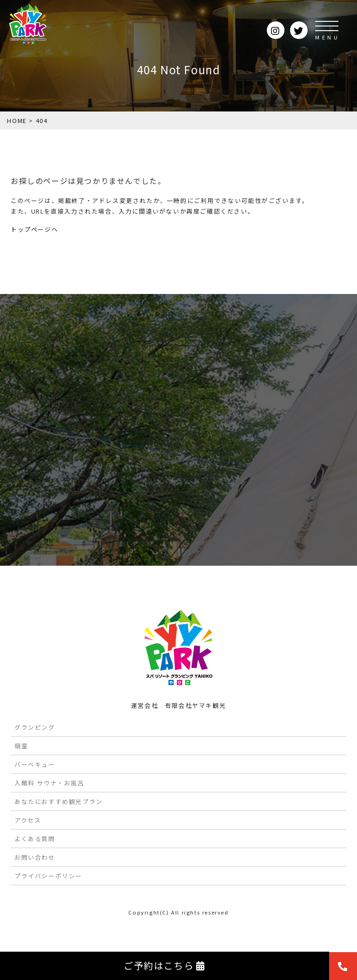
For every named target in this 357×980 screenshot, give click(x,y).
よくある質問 (35, 839)
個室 (21, 746)
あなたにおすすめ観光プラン (59, 801)
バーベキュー (35, 764)
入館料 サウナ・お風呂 (50, 783)
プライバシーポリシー (48, 876)
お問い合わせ (35, 857)
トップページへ (34, 229)
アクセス (28, 820)
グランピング (35, 727)
